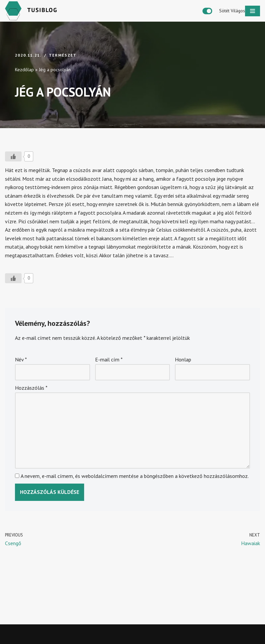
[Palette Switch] (224, 11)
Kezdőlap (24, 70)
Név (21, 359)
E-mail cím (109, 359)
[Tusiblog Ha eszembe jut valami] (33, 11)
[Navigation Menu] (253, 11)
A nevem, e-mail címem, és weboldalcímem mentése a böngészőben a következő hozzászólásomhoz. (135, 476)
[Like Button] (13, 156)
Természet (63, 55)
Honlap (183, 359)
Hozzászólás (31, 388)
